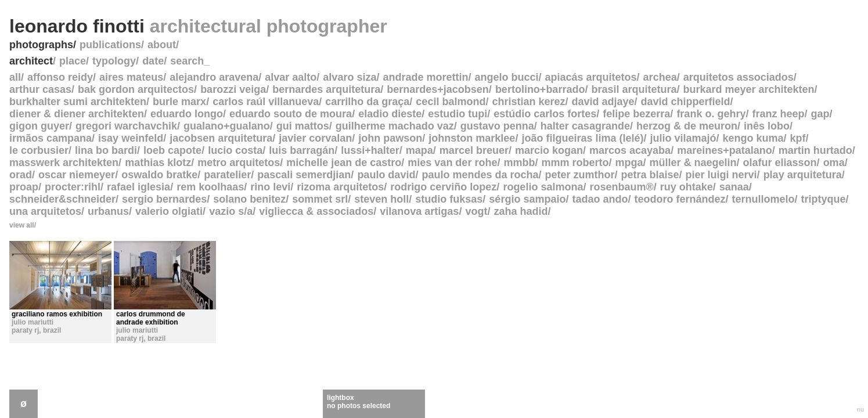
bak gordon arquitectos (136, 89)
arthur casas (40, 89)
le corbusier (39, 150)
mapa (419, 150)
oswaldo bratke (159, 175)
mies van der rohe (452, 163)
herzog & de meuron (687, 126)
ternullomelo (763, 199)
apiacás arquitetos (591, 77)
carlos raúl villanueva (266, 102)
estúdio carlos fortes (545, 114)
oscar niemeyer (77, 175)
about (162, 45)
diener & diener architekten (77, 114)
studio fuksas (449, 199)
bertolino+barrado (540, 89)
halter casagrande (585, 126)
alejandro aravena (214, 77)
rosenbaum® (621, 187)
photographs (41, 45)
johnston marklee (472, 138)
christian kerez (528, 102)
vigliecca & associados (316, 211)
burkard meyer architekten (748, 89)
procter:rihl (73, 187)
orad (21, 175)
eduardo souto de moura (291, 114)
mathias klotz (158, 163)
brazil (52, 330)
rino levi (270, 187)
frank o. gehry (711, 114)
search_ (190, 61)
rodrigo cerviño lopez (443, 187)
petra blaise (650, 175)
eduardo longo (187, 114)
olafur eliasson (780, 163)
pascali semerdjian (304, 175)
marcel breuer (474, 150)
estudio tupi (458, 114)
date (153, 61)
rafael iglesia (138, 187)
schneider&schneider (62, 199)
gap (820, 114)
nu (860, 410)
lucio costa (235, 150)
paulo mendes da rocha (480, 175)
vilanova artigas (419, 211)
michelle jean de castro (344, 163)
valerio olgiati (169, 211)
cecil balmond (451, 102)
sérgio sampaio (527, 199)
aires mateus (131, 77)
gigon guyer (39, 126)
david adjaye (603, 102)
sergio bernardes (164, 199)
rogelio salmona (543, 187)
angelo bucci (506, 77)
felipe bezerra (636, 114)
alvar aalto (291, 77)
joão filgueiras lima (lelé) (582, 138)
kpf (798, 138)
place (73, 61)
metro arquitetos (239, 163)
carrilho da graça (367, 102)
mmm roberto (575, 163)
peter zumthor (579, 175)
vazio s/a (231, 211)
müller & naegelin (693, 163)
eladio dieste (390, 114)
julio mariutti (33, 322)
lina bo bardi (106, 150)
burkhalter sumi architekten (78, 102)
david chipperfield (686, 102)
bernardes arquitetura (326, 89)
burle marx (179, 102)
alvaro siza (350, 77)
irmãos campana (51, 138)
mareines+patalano (725, 150)
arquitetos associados (739, 77)
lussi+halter (370, 150)
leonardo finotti (198, 26)
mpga (629, 163)
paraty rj (25, 330)
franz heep (778, 114)
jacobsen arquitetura (221, 138)
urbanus (108, 211)
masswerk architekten (64, 163)
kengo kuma (753, 138)
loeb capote (172, 150)
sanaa (734, 187)
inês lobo (767, 126)
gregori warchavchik (126, 126)
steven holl (381, 199)
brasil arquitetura (634, 89)
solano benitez (249, 199)
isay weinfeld (131, 138)
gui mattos (303, 126)
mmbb (519, 163)
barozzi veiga (233, 89)
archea (660, 77)
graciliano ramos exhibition (57, 314)
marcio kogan (549, 150)
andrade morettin (425, 77)
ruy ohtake (687, 187)
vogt (476, 211)
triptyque (824, 199)
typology (114, 61)
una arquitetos (45, 211)
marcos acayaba (630, 150)
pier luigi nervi (721, 175)
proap (24, 187)
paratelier (227, 175)
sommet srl (320, 199)
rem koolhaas (210, 187)
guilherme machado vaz (395, 126)
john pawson (390, 138)
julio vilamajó (683, 138)
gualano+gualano (227, 126)
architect (31, 61)
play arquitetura (803, 175)
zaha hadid (521, 211)
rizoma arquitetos (340, 187)
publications (110, 45)
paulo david (386, 175)
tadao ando (600, 199)
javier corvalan (315, 138)
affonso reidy (60, 77)
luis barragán (302, 150)
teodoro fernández (680, 199)
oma (834, 163)
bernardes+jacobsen (438, 89)
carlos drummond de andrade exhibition (151, 318)
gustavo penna (497, 126)
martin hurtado (815, 150)
